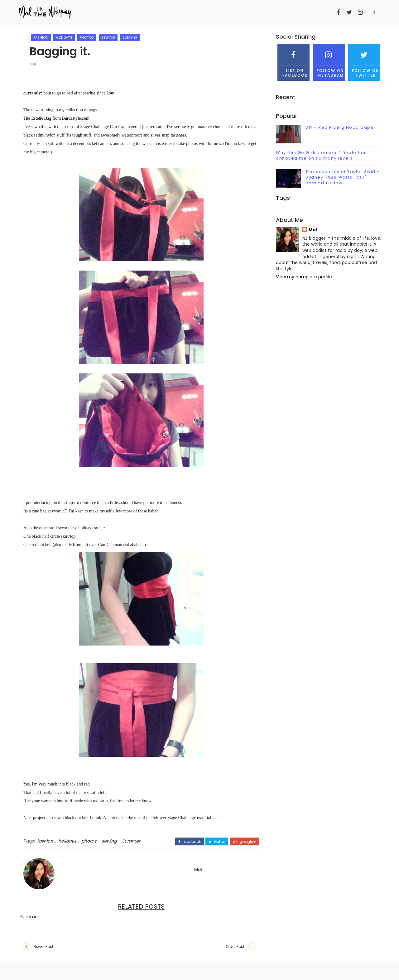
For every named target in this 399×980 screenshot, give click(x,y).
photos (87, 37)
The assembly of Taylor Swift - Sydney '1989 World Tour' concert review (343, 177)
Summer (130, 37)
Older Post (235, 946)
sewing (108, 37)
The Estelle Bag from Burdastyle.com (56, 118)
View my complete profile (304, 277)
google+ (244, 842)
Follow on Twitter (364, 61)
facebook (190, 842)
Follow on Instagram (329, 61)
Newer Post (43, 946)
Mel (33, 64)
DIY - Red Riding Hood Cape (340, 127)
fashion (41, 37)
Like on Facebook (293, 61)
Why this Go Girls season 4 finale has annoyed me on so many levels (321, 155)
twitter (217, 842)
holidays (64, 37)
